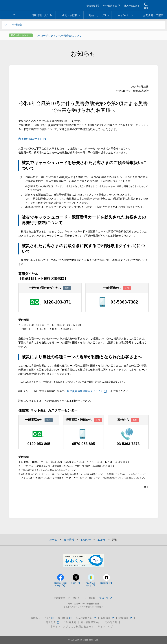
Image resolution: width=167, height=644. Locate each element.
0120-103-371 (57, 302)
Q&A (49, 618)
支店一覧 (106, 598)
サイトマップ (105, 627)
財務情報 (125, 618)
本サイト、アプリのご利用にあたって (72, 627)
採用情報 (65, 618)
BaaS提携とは (111, 6)
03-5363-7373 (128, 444)
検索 (146, 8)
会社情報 (93, 6)
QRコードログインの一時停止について (59, 36)
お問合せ (36, 618)
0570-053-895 (83, 444)
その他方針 (111, 622)
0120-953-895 (39, 444)
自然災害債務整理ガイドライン (87, 391)
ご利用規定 (70, 622)
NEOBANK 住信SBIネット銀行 (25, 5)
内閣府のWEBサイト (32, 139)
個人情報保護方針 (91, 622)
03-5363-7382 (124, 302)
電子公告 (53, 622)
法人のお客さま (132, 6)
